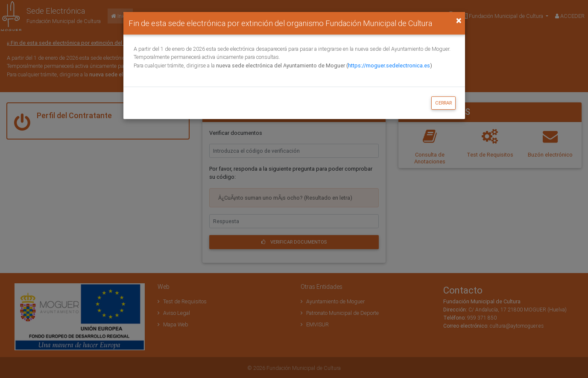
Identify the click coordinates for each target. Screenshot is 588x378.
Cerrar (443, 103)
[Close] (459, 20)
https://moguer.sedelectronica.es (389, 65)
